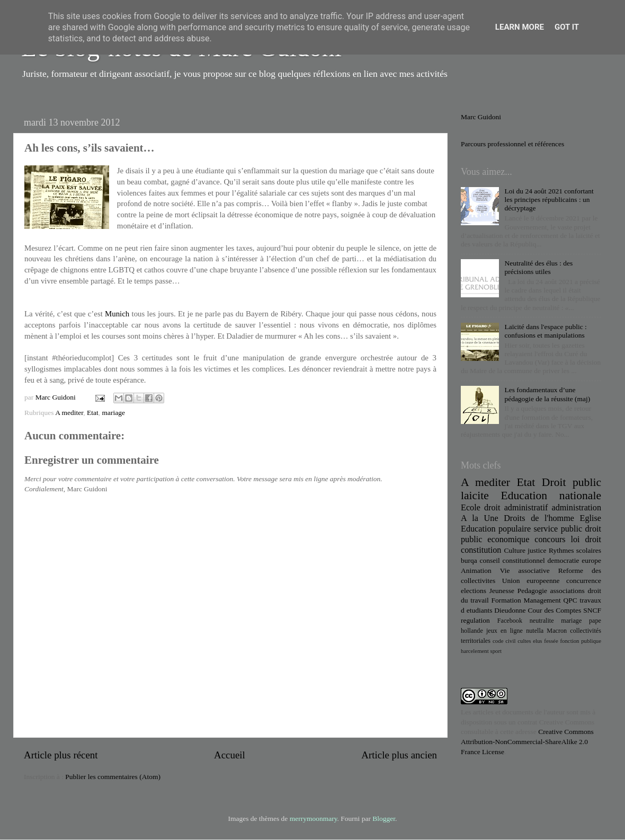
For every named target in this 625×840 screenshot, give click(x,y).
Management (542, 600)
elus (537, 641)
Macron (557, 631)
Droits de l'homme (539, 518)
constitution (481, 550)
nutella (535, 631)
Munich (117, 314)
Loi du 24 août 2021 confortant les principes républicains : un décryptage (549, 200)
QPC (570, 600)
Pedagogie (532, 591)
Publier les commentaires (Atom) (113, 777)
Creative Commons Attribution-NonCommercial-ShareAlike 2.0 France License (527, 742)
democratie (564, 560)
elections (474, 591)
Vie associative (525, 571)
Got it (567, 27)
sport (496, 651)
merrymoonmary (314, 819)
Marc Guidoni (481, 117)
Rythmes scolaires (575, 550)
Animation (476, 571)
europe (591, 560)
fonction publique (581, 641)
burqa (469, 560)
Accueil (230, 755)
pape (595, 621)
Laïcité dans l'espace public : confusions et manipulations (545, 331)
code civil (504, 641)
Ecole (471, 508)
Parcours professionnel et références (512, 144)
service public (558, 529)
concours (550, 540)
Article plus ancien (399, 755)
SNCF (592, 610)
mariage (113, 413)
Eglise (591, 518)
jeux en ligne (505, 631)
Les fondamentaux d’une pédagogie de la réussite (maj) (547, 394)
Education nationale (551, 496)
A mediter (69, 413)
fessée (551, 641)
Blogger (384, 819)
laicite (475, 496)
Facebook (510, 621)
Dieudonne (510, 610)
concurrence (584, 581)
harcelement (475, 651)
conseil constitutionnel (512, 560)
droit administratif (516, 508)
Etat (93, 413)
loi (575, 540)
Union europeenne (531, 581)
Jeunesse (502, 591)
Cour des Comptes (554, 610)
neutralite (542, 621)
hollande (472, 631)
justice (537, 550)
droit (593, 540)
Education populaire (496, 529)
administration (576, 508)
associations (568, 591)
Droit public (572, 482)
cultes (524, 641)
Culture (515, 550)
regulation (475, 620)
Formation (506, 600)
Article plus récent (61, 755)
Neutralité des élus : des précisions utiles (538, 267)
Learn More (520, 27)
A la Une (480, 518)
